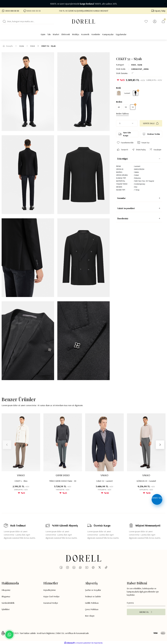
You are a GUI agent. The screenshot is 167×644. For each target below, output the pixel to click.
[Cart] (163, 21)
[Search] (28, 21)
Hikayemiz (6, 590)
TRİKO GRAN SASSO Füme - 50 (63, 481)
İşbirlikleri (6, 609)
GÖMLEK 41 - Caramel (146, 481)
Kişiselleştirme (50, 590)
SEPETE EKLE (151, 123)
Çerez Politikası (92, 609)
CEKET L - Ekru (21, 481)
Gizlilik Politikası (92, 603)
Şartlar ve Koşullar (93, 590)
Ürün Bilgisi (122, 159)
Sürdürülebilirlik (8, 603)
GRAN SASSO (63, 475)
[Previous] (7, 445)
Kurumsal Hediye (51, 603)
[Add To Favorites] (125, 143)
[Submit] (146, 612)
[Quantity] (127, 123)
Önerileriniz (123, 218)
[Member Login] (155, 21)
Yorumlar (121, 198)
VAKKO (21, 475)
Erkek (134, 65)
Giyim (140, 65)
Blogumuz (6, 596)
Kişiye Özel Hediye (51, 596)
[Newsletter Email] (146, 603)
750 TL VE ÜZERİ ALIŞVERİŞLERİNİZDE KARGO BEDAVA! (84, 11)
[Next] (160, 445)
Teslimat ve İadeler (93, 596)
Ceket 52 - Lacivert (105, 481)
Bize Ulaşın (90, 616)
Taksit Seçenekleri (126, 208)
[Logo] (83, 21)
